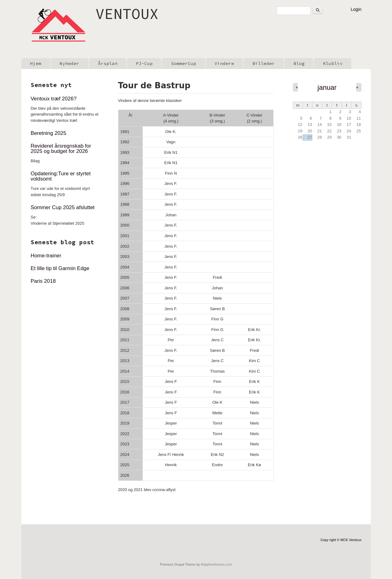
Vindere (224, 63)
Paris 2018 (43, 281)
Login (356, 9)
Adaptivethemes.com (217, 564)
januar (327, 87)
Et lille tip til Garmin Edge (60, 268)
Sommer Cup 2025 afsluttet (63, 207)
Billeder (264, 63)
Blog (299, 63)
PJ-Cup (144, 63)
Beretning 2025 (49, 133)
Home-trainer (46, 256)
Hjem (36, 63)
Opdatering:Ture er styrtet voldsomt (61, 176)
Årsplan (108, 63)
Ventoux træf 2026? (54, 99)
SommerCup (184, 63)
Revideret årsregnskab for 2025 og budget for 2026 (61, 149)
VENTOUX (127, 14)
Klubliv (333, 63)
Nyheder (69, 63)
